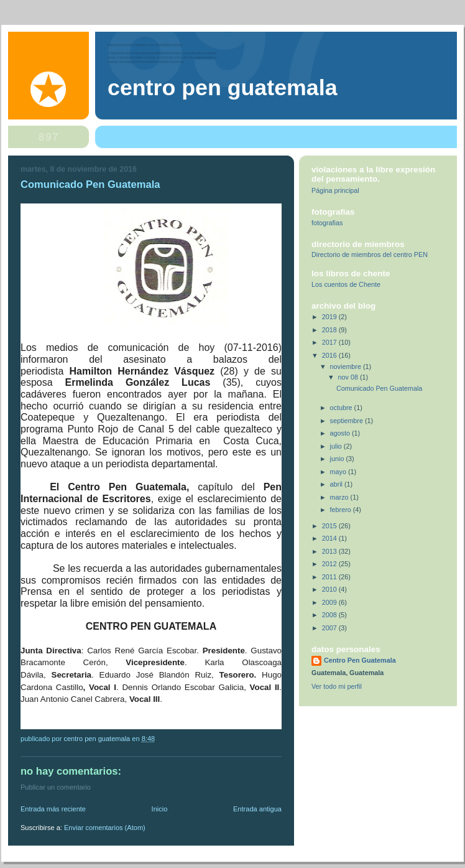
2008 (330, 615)
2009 (330, 602)
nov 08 (349, 377)
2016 (330, 355)
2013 (330, 551)
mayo (339, 472)
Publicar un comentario (56, 787)
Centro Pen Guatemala (223, 88)
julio (337, 446)
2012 (330, 564)
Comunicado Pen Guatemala (379, 388)
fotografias (327, 223)
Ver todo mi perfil (337, 686)
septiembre (348, 421)
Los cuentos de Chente (346, 284)
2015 (330, 526)
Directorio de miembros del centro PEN (370, 254)
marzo (340, 497)
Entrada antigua (257, 809)
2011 (330, 577)
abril (337, 484)
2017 (330, 342)
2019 (330, 317)
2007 (330, 628)
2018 (330, 330)
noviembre (347, 366)
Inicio (160, 809)
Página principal (335, 190)
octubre (342, 408)
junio (338, 459)
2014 (330, 538)
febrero (342, 510)
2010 (330, 589)
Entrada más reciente (53, 809)
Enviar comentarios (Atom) (105, 828)
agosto (341, 433)
